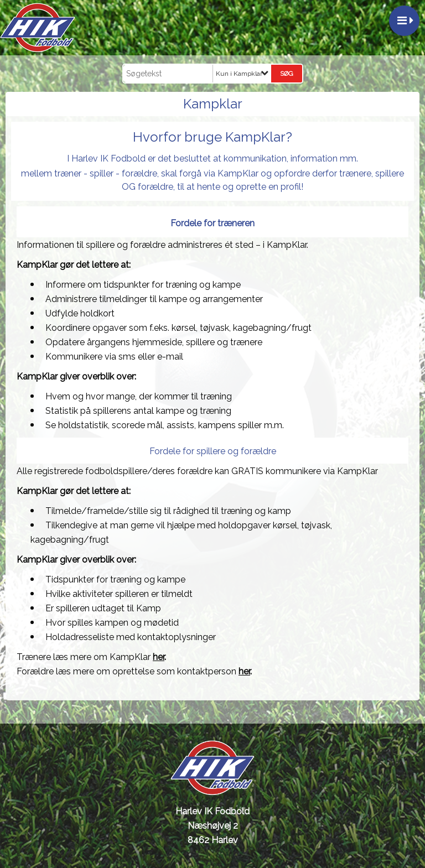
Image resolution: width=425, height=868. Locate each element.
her (159, 657)
